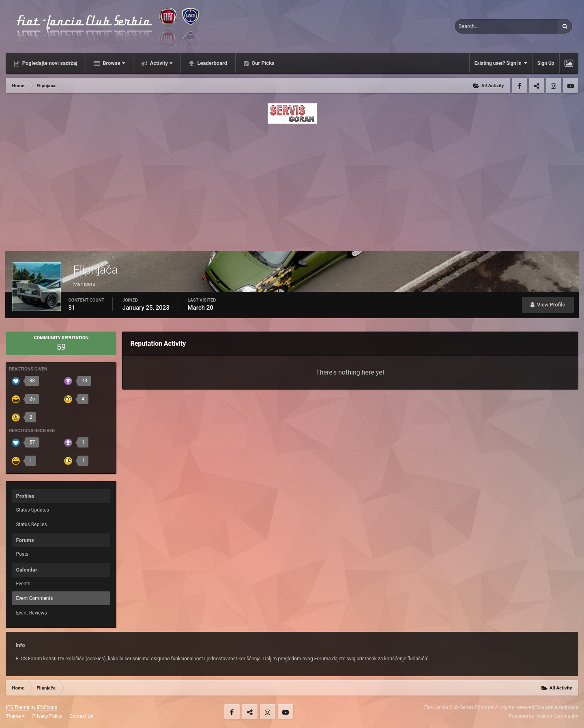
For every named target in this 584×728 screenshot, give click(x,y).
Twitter (537, 86)
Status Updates (32, 510)
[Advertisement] (292, 185)
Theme (15, 716)
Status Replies (31, 525)
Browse (113, 63)
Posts (22, 554)
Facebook (520, 86)
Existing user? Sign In (501, 63)
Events (23, 584)
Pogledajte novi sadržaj (49, 63)
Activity (161, 63)
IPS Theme (17, 707)
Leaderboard (211, 63)
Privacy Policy (47, 716)
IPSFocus (47, 707)
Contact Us (81, 716)
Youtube (571, 86)
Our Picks (262, 63)
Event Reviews (31, 613)
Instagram (554, 86)
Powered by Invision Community (544, 716)
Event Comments (34, 598)
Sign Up (546, 63)
